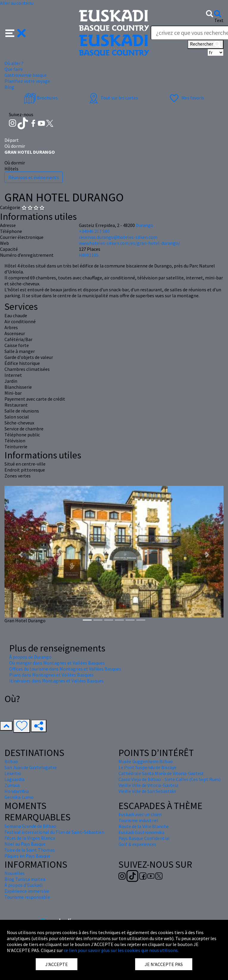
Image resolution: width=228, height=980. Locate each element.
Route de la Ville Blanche (144, 826)
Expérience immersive (27, 891)
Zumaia (12, 785)
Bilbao (11, 761)
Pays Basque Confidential (144, 838)
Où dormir (15, 146)
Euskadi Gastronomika (141, 832)
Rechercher (206, 44)
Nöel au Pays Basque (25, 844)
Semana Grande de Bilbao (30, 826)
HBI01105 (89, 255)
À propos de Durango (30, 657)
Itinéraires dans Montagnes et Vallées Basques (56, 681)
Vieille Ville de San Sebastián (147, 791)
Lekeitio (13, 773)
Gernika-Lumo (19, 797)
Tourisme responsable (27, 897)
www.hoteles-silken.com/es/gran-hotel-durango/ (129, 243)
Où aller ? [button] (14, 63)
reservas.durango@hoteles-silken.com (118, 237)
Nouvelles (15, 873)
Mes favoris (186, 98)
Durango (145, 225)
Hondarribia (17, 791)
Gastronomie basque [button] (26, 75)
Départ (12, 140)
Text (219, 20)
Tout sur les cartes (113, 98)
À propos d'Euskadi (24, 885)
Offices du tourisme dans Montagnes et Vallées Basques (65, 669)
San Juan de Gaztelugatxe (31, 767)
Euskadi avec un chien (140, 814)
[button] (16, 32)
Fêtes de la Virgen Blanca (30, 838)
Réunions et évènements (34, 177)
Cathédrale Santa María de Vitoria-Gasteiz (161, 773)
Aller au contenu (17, 3)
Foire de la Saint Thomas (30, 850)
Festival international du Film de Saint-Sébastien (54, 832)
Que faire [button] (14, 69)
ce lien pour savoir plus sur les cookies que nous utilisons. (121, 950)
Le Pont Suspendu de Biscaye (147, 767)
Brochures (41, 98)
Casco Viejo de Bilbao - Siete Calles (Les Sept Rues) (170, 779)
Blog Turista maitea (25, 879)
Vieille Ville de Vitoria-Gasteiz (148, 785)
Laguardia (14, 779)
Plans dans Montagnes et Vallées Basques (51, 675)
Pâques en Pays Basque (27, 856)
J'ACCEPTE (57, 964)
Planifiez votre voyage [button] (27, 81)
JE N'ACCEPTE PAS (164, 964)
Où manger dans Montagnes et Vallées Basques (57, 663)
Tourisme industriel (138, 820)
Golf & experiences (137, 844)
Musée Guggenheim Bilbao (146, 761)
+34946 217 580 (94, 231)
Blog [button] (9, 87)
